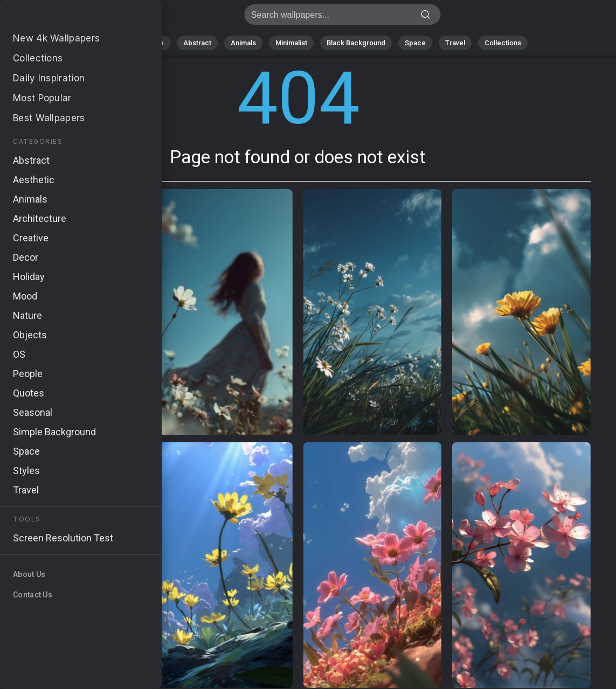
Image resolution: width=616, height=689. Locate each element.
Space (415, 43)
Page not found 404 (65, 18)
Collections (503, 43)
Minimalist (291, 43)
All (119, 43)
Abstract (197, 43)
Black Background (356, 43)
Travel (455, 43)
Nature (153, 43)
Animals (243, 43)
